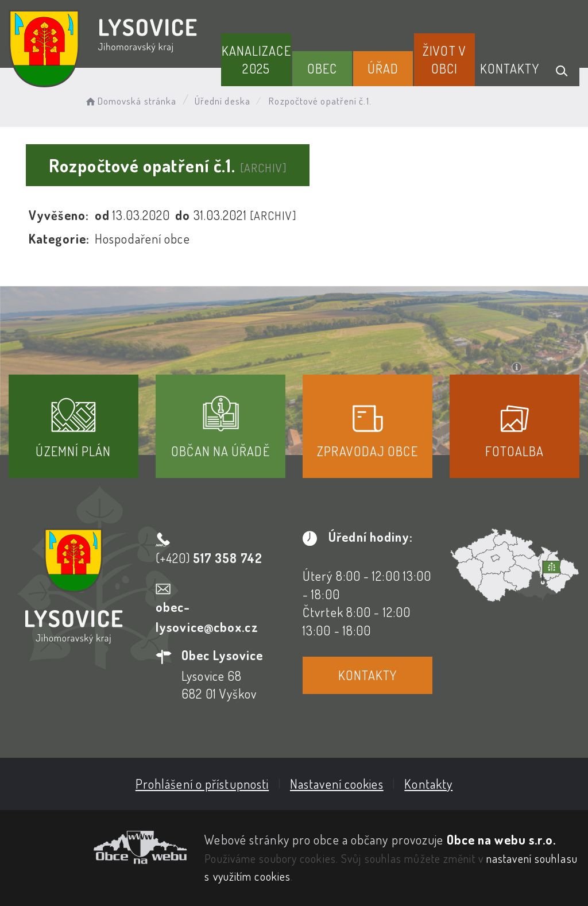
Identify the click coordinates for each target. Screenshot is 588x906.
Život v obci (444, 59)
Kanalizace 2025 (256, 59)
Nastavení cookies (337, 784)
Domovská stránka (130, 101)
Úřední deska (223, 101)
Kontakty (510, 68)
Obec (322, 68)
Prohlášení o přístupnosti (202, 784)
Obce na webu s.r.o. (502, 839)
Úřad (383, 68)
